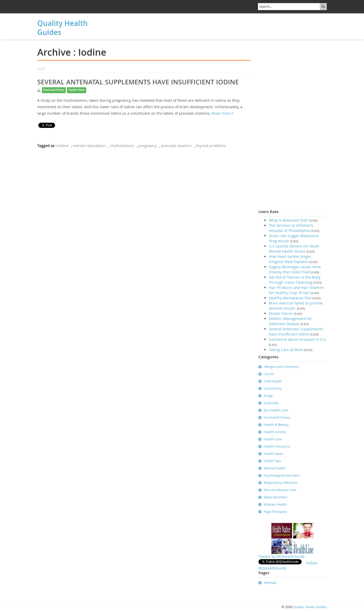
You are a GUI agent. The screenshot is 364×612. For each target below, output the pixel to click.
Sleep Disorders (276, 497)
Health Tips (272, 461)
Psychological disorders (282, 475)
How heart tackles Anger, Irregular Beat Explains (290, 259)
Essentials (271, 403)
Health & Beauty (276, 425)
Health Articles (275, 432)
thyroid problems (211, 146)
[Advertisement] (139, 25)
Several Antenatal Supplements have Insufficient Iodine (138, 82)
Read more (222, 113)
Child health (273, 381)
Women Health (275, 504)
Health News (77, 90)
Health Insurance (277, 446)
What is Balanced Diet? (289, 220)
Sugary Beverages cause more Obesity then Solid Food (295, 269)
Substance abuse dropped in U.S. (298, 339)
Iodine (63, 146)
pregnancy (148, 146)
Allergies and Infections (281, 367)
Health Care (273, 439)
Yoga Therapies (275, 512)
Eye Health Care (276, 410)
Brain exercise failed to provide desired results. (296, 306)
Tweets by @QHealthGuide (282, 556)
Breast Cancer (281, 313)
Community (273, 388)
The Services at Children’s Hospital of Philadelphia (291, 228)
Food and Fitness (54, 90)
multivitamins (122, 146)
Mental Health (275, 468)
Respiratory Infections (281, 483)
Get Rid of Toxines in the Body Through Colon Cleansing (295, 280)
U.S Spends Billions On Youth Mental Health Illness (294, 249)
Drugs (268, 396)
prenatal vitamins (176, 146)
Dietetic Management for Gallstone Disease (290, 321)
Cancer (269, 374)
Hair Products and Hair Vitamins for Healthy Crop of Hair (297, 290)
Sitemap (270, 582)
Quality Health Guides (62, 28)
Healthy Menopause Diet (290, 298)
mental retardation (89, 146)
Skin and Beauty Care (280, 490)
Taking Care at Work (286, 350)
